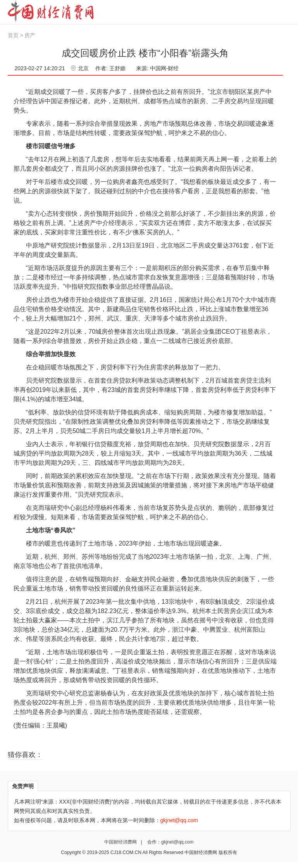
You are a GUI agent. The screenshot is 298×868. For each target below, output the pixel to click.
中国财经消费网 (121, 842)
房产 (30, 35)
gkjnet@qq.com (177, 842)
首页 (13, 35)
